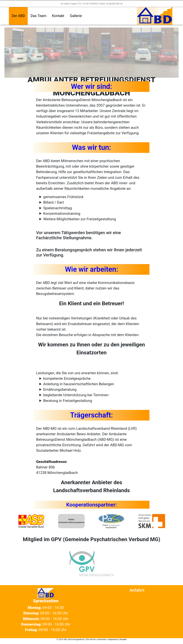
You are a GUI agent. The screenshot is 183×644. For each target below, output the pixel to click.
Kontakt (58, 16)
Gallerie (76, 16)
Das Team (38, 16)
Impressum (113, 639)
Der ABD (18, 16)
